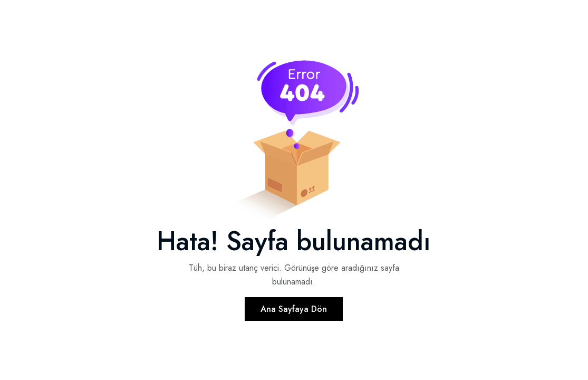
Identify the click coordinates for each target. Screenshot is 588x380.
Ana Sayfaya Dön (294, 309)
